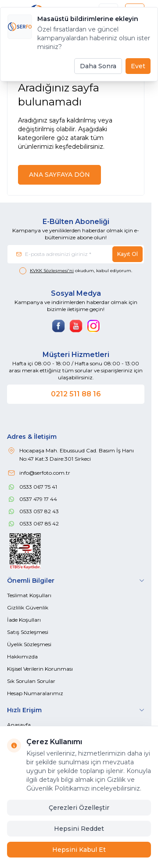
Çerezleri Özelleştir (79, 808)
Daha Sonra (98, 66)
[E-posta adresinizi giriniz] (76, 254)
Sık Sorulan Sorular (31, 681)
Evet (138, 66)
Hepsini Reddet (79, 829)
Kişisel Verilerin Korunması (40, 669)
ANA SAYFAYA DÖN (59, 175)
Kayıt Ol (127, 254)
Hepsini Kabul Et (79, 850)
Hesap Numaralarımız (35, 693)
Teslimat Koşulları (29, 595)
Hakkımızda (22, 656)
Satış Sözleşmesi (28, 632)
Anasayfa (19, 725)
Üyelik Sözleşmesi (29, 644)
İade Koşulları (24, 620)
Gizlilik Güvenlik (28, 607)
